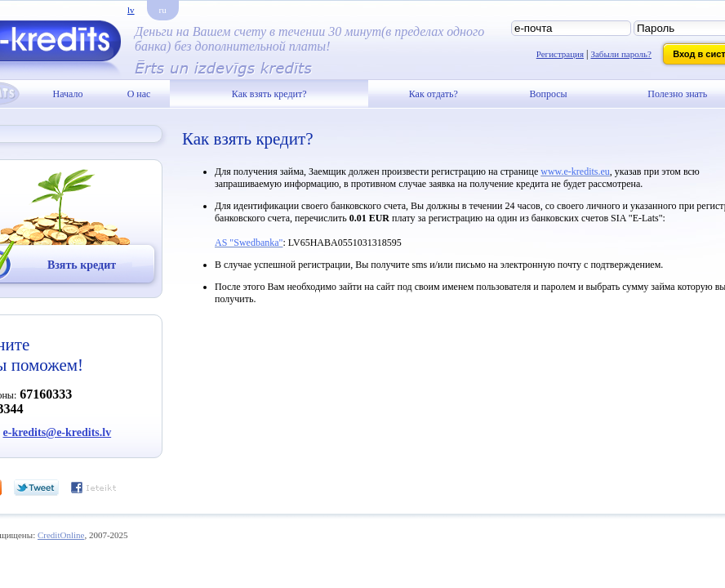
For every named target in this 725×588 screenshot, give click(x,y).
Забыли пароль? (621, 54)
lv (131, 10)
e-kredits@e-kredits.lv (58, 432)
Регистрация (560, 54)
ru (163, 10)
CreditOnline (61, 535)
